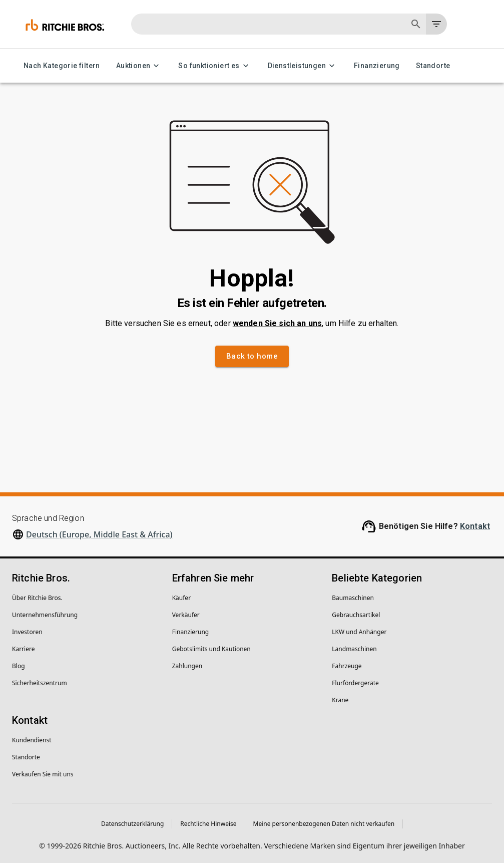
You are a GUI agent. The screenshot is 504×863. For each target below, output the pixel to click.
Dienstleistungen (303, 66)
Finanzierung (377, 66)
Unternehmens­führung (45, 615)
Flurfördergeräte (355, 683)
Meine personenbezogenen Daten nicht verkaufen (324, 824)
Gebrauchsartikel (356, 615)
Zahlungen (187, 666)
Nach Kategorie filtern (62, 66)
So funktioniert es (215, 66)
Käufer (181, 598)
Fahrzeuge (347, 666)
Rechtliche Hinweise (208, 824)
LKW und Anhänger (359, 632)
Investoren (27, 632)
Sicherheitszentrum (40, 683)
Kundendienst (32, 740)
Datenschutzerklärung (132, 824)
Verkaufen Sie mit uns (43, 774)
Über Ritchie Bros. (37, 598)
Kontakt (475, 526)
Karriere (23, 649)
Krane (340, 700)
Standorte (433, 66)
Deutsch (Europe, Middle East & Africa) (99, 534)
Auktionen (139, 66)
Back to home (252, 356)
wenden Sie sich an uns (277, 323)
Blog (19, 666)
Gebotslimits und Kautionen (211, 649)
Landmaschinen (354, 649)
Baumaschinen (353, 598)
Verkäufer (186, 615)
